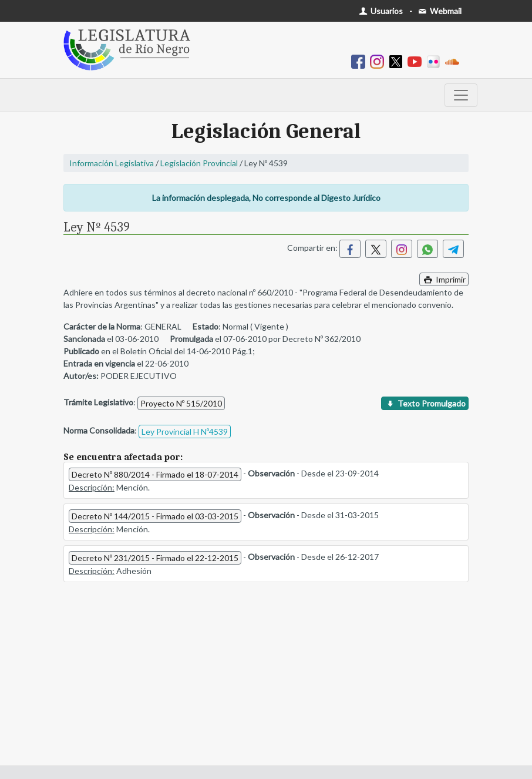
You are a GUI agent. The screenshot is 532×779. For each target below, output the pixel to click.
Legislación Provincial (199, 163)
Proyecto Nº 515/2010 (181, 403)
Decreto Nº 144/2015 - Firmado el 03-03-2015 (155, 516)
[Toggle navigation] (461, 95)
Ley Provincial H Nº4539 (185, 432)
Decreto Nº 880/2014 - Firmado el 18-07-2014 (155, 474)
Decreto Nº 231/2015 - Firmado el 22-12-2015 (155, 558)
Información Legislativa (112, 163)
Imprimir (444, 279)
